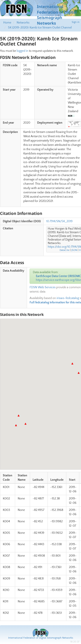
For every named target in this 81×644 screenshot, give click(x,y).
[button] (25, 424)
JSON (74, 250)
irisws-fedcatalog (68, 298)
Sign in (76, 22)
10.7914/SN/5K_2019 (59, 221)
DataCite (64, 250)
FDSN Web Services (43, 287)
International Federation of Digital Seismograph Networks (41, 638)
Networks (23, 23)
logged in (22, 51)
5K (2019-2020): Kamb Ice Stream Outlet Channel (40, 28)
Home (7, 23)
